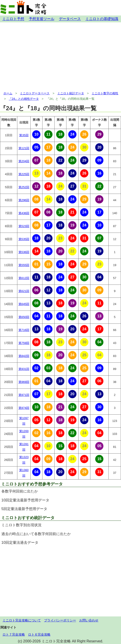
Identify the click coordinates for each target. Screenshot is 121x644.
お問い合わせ (89, 620)
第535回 (24, 239)
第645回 (24, 304)
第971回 (24, 395)
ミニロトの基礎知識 (102, 19)
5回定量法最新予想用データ (24, 509)
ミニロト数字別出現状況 (21, 525)
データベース (70, 19)
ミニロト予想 (13, 19)
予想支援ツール (42, 19)
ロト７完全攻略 (14, 634)
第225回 (24, 174)
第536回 (24, 252)
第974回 (24, 408)
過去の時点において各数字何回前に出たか (36, 534)
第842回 (24, 356)
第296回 (24, 200)
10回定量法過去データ (20, 543)
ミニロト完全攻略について (22, 620)
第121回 (24, 148)
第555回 (24, 265)
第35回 (24, 135)
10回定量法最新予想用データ (25, 500)
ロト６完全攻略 (39, 634)
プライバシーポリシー (60, 620)
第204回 (24, 161)
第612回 (24, 278)
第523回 (24, 226)
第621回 (24, 291)
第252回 (24, 187)
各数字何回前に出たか (20, 491)
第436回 (24, 213)
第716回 (24, 330)
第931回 (24, 369)
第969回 (24, 382)
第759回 (24, 343)
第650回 (24, 317)
